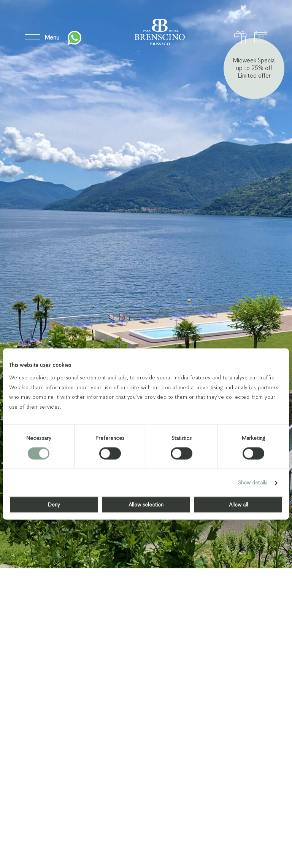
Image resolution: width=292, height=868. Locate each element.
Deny (54, 505)
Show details (253, 483)
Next (262, 836)
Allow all (238, 505)
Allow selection (146, 505)
